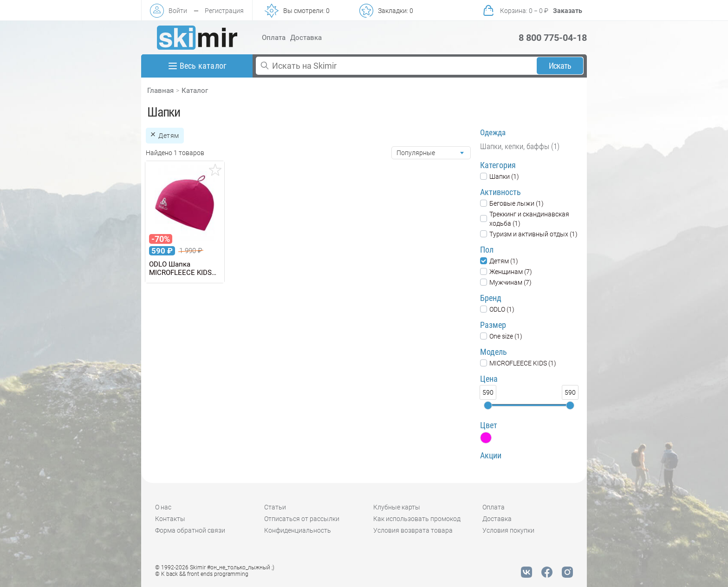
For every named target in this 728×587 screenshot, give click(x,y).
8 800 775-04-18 (553, 38)
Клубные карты (397, 507)
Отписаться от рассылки (302, 519)
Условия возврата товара (413, 530)
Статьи (275, 507)
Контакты (170, 519)
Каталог (195, 91)
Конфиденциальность (298, 530)
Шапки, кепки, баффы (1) (520, 146)
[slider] (488, 405)
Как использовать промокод (417, 519)
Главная (160, 91)
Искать (560, 66)
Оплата (274, 38)
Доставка (306, 38)
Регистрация (224, 11)
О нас (163, 507)
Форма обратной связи (190, 530)
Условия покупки (508, 530)
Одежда (493, 132)
